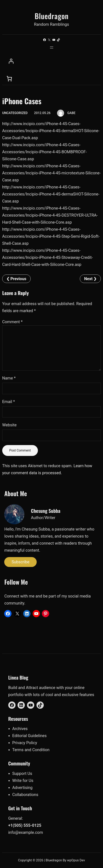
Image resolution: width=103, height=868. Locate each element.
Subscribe (20, 562)
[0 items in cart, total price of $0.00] (9, 79)
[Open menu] (52, 47)
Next (88, 279)
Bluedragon (52, 16)
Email (9, 402)
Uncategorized (15, 113)
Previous (18, 279)
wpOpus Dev (76, 860)
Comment (12, 322)
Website (9, 425)
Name (9, 378)
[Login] (52, 61)
